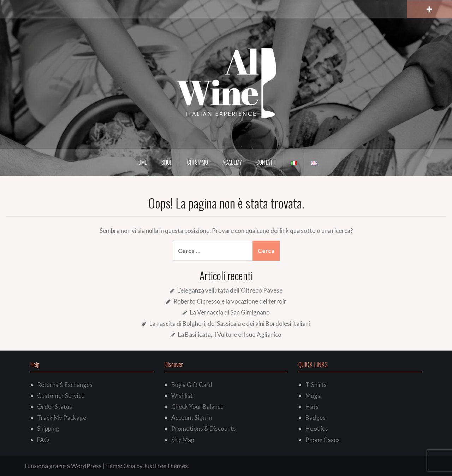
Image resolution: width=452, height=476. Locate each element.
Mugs (313, 396)
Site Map (183, 440)
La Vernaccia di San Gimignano (230, 312)
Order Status (55, 407)
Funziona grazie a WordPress (63, 466)
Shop (167, 162)
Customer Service (61, 396)
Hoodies (317, 428)
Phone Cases (323, 440)
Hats (312, 407)
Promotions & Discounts (204, 428)
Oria (129, 466)
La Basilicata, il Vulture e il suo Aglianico (230, 334)
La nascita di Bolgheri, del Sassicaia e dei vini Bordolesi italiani (230, 324)
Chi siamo (198, 162)
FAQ (43, 440)
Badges (316, 418)
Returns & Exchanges (65, 385)
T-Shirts (316, 385)
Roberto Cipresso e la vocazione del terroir (230, 301)
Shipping (48, 428)
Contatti (266, 162)
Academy (232, 162)
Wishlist (182, 396)
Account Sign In (192, 418)
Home (141, 162)
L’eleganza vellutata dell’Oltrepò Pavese (230, 290)
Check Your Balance (197, 407)
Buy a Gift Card (192, 385)
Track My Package (62, 418)
